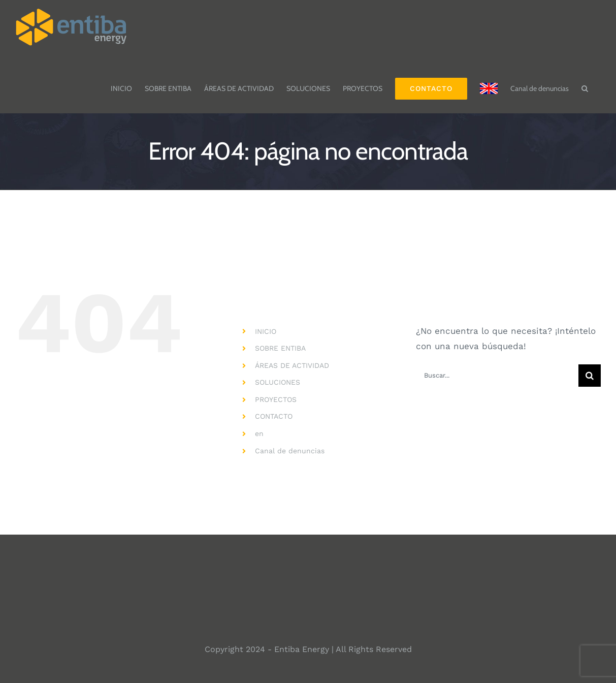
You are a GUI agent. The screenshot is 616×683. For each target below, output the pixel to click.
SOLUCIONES (278, 382)
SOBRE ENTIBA (280, 348)
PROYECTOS (276, 399)
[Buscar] (590, 376)
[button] (585, 83)
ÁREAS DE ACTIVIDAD (292, 365)
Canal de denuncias (290, 451)
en (259, 433)
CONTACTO (274, 416)
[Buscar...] (497, 376)
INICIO (266, 331)
